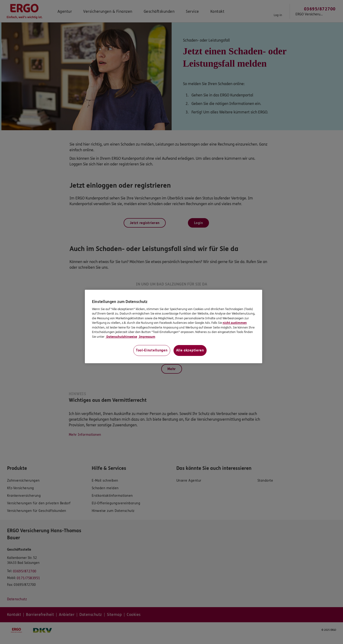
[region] (174, 326)
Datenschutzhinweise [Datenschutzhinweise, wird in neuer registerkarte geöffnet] (121, 337)
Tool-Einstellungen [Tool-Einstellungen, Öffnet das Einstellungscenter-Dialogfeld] (152, 350)
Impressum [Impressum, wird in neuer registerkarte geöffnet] (147, 337)
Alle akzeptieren (190, 350)
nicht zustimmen (235, 323)
